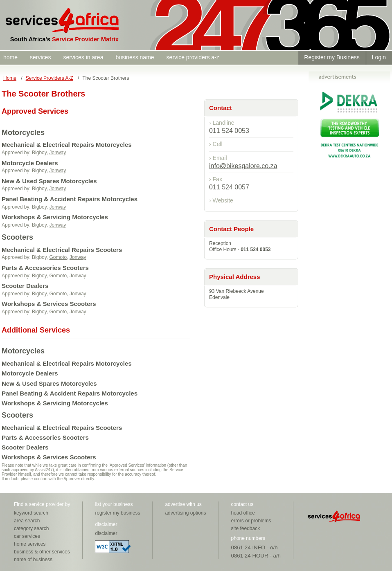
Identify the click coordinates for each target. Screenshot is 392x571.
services (40, 57)
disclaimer (106, 533)
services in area (83, 57)
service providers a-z (193, 57)
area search (27, 521)
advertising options (185, 513)
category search (31, 528)
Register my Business (332, 57)
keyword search (31, 513)
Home (10, 78)
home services (30, 544)
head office (243, 513)
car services (27, 536)
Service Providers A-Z (50, 78)
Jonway (58, 153)
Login (379, 57)
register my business (117, 513)
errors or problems (251, 521)
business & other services (42, 552)
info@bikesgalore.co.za (243, 166)
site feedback (246, 528)
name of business (33, 560)
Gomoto (58, 257)
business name (135, 57)
